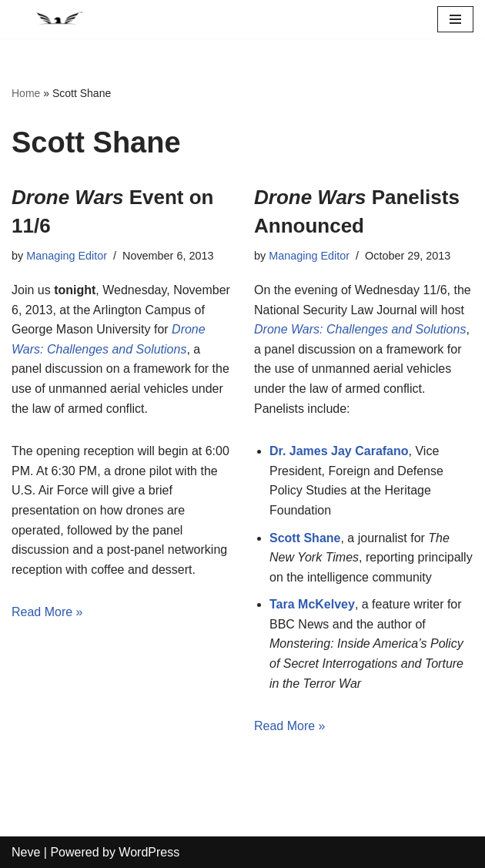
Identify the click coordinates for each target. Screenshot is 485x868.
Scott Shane (305, 538)
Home (26, 93)
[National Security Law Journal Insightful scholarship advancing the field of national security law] (58, 19)
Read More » (47, 612)
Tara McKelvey (312, 604)
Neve (26, 852)
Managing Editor (67, 256)
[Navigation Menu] (455, 19)
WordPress (149, 852)
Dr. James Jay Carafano (339, 451)
